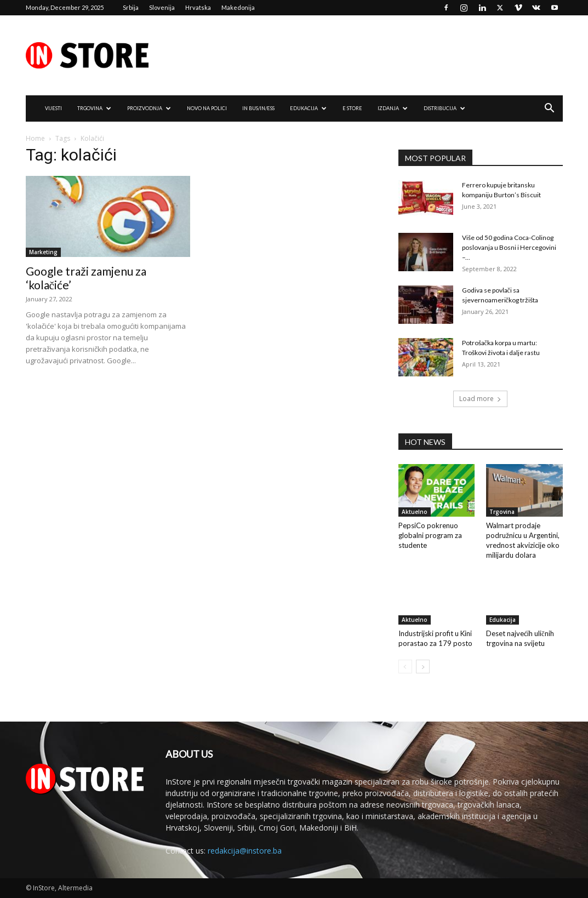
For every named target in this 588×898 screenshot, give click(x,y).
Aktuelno (415, 512)
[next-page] (423, 667)
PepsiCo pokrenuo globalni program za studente (430, 535)
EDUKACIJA (308, 108)
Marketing (43, 252)
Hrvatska (198, 7)
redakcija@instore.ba (245, 851)
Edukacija (503, 620)
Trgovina (502, 512)
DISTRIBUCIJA (444, 108)
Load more (480, 399)
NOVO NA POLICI (207, 108)
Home (35, 138)
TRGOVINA (94, 108)
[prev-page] (405, 667)
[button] (550, 109)
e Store (352, 108)
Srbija (131, 7)
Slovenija (162, 7)
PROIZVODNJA (149, 108)
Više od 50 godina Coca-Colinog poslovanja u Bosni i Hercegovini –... (509, 247)
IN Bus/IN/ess (258, 108)
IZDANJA (393, 108)
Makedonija (238, 7)
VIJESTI (53, 108)
